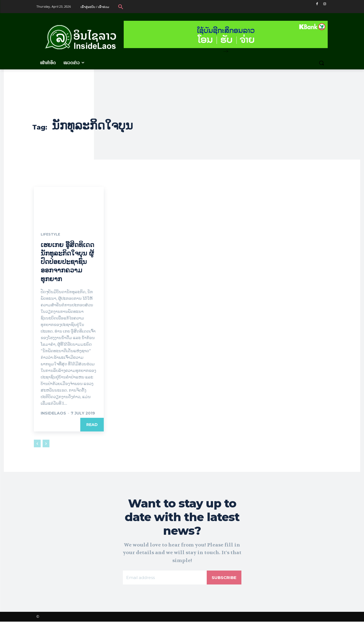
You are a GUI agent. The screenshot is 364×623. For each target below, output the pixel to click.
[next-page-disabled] (46, 444)
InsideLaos (53, 413)
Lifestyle (52, 235)
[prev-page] (37, 444)
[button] (121, 7)
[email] (164, 578)
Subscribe (223, 578)
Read (92, 425)
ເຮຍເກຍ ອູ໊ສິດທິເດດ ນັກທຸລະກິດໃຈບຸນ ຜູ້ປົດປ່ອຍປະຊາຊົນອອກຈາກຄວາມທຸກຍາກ (67, 262)
